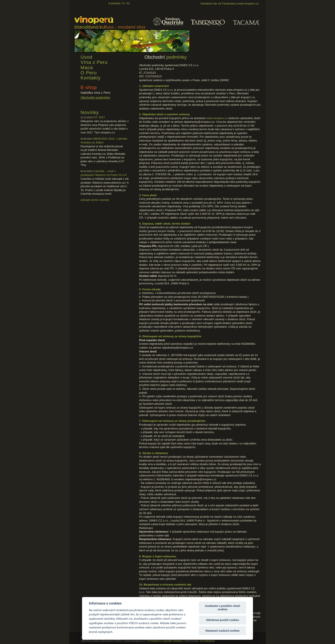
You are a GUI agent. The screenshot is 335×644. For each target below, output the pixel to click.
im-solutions (208, 641)
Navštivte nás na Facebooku (218, 4)
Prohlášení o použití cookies (165, 641)
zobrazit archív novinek (95, 200)
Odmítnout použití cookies (223, 620)
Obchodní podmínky (95, 97)
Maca (87, 68)
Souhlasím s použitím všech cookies (223, 608)
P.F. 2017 (99, 117)
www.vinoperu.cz (248, 4)
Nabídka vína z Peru (96, 93)
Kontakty (91, 78)
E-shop (89, 87)
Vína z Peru (94, 62)
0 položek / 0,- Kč (119, 3)
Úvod (87, 57)
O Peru (89, 73)
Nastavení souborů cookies (223, 631)
